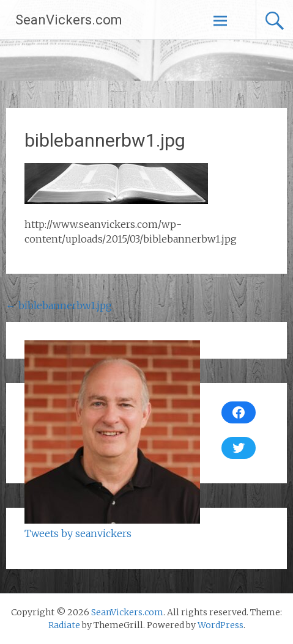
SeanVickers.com (69, 20)
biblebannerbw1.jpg (59, 306)
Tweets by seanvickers (78, 533)
